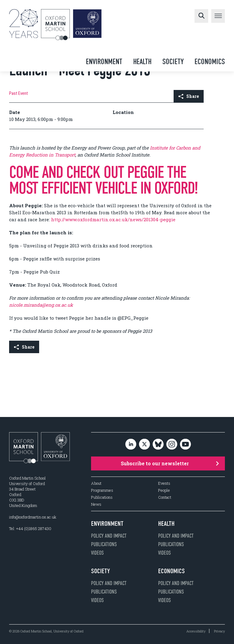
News (96, 504)
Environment (104, 62)
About (96, 483)
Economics (210, 62)
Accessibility (196, 631)
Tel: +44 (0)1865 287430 (30, 529)
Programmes (102, 490)
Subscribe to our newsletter (170, 463)
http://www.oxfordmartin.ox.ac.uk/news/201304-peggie (113, 219)
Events (164, 483)
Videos (97, 553)
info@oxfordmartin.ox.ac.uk (33, 517)
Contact (165, 497)
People (164, 490)
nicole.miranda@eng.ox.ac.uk (41, 305)
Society (173, 62)
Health (142, 62)
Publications (102, 497)
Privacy (219, 631)
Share (189, 96)
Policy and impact (109, 536)
